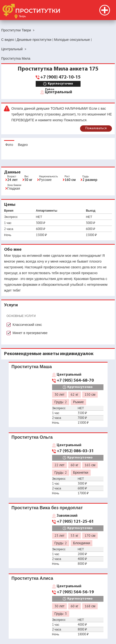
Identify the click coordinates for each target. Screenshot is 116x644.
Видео (23, 145)
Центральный (58, 92)
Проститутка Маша (32, 367)
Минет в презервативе (30, 333)
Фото (9, 145)
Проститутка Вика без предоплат (47, 508)
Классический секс (27, 325)
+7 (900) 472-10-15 (60, 77)
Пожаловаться (96, 128)
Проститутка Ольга (32, 437)
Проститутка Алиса (32, 578)
